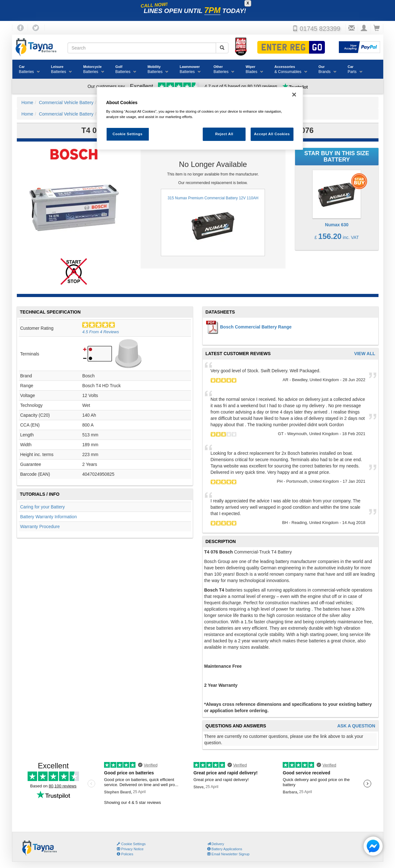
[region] (200, 119)
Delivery (216, 844)
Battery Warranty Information (49, 517)
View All (365, 354)
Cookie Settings (133, 844)
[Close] (294, 95)
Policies (125, 854)
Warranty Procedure (40, 527)
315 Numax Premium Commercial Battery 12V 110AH (213, 222)
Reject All (224, 134)
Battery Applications (225, 849)
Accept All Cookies (272, 134)
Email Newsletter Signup (228, 854)
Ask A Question (356, 726)
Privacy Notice (130, 849)
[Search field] (142, 48)
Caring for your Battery (43, 507)
